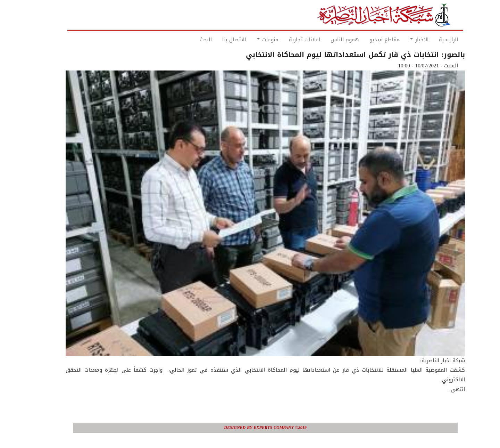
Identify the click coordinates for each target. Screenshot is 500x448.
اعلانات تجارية (289, 40)
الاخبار (404, 40)
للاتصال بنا (219, 40)
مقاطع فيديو (369, 40)
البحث (190, 40)
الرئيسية (433, 40)
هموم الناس (330, 40)
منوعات (252, 40)
